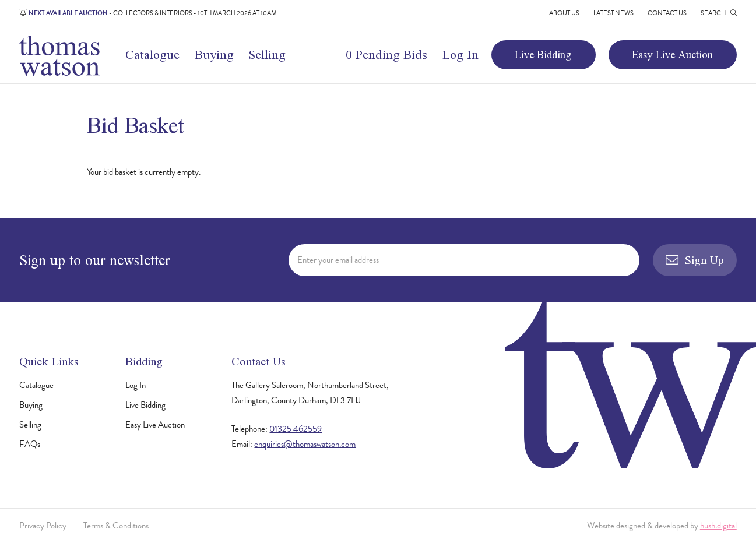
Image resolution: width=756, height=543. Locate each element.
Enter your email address (338, 260)
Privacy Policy (43, 526)
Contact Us (667, 13)
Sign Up (695, 260)
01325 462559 (296, 429)
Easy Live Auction (672, 54)
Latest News (613, 13)
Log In (460, 54)
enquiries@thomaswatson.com (305, 444)
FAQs (30, 444)
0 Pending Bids (386, 54)
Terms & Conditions (116, 526)
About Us (564, 13)
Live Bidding (543, 54)
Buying (214, 54)
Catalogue (152, 54)
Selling (267, 54)
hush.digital (718, 526)
